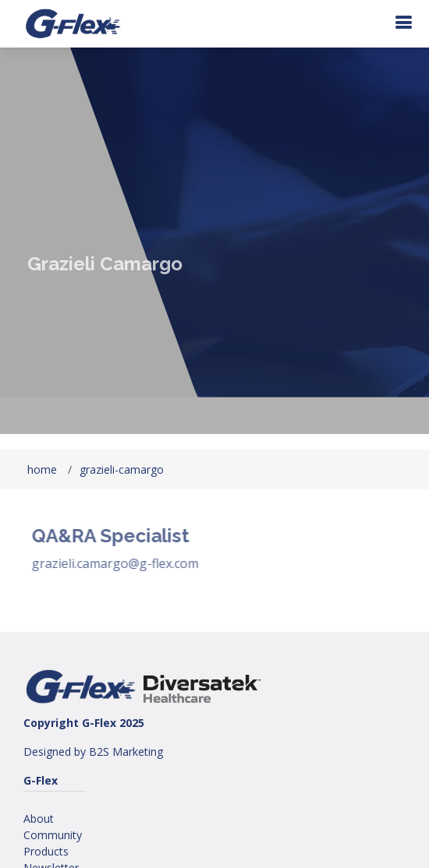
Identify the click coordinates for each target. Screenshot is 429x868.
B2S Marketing (126, 752)
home (42, 469)
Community (53, 835)
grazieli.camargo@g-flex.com (123, 563)
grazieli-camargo (122, 469)
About (39, 819)
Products (46, 851)
